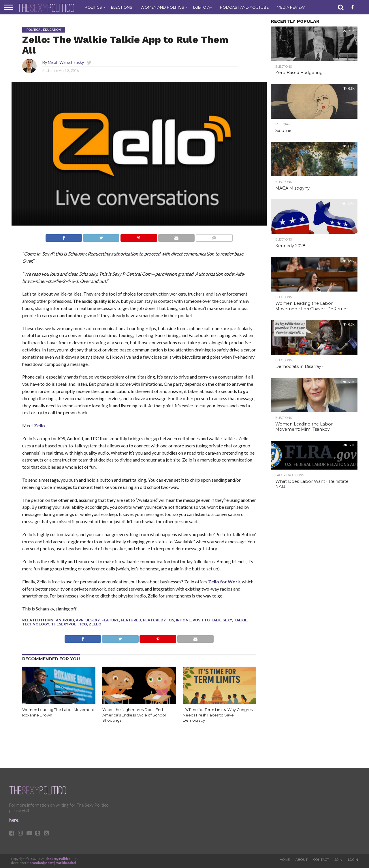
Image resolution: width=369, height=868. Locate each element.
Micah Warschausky (66, 62)
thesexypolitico (69, 624)
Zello (39, 425)
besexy (93, 620)
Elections (122, 7)
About (302, 860)
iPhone (183, 620)
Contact (321, 860)
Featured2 (154, 620)
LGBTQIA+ (203, 7)
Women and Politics (162, 7)
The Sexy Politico (58, 859)
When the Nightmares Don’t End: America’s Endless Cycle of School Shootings (134, 715)
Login (353, 860)
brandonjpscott (42, 863)
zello (95, 624)
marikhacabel (66, 863)
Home (285, 860)
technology (36, 624)
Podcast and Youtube (244, 7)
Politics (93, 7)
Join (338, 860)
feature (110, 620)
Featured (131, 620)
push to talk (207, 620)
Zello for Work (224, 581)
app (80, 620)
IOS (171, 620)
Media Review (291, 7)
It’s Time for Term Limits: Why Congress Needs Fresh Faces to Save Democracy (219, 715)
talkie (241, 620)
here (14, 820)
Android (65, 620)
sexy (227, 620)
